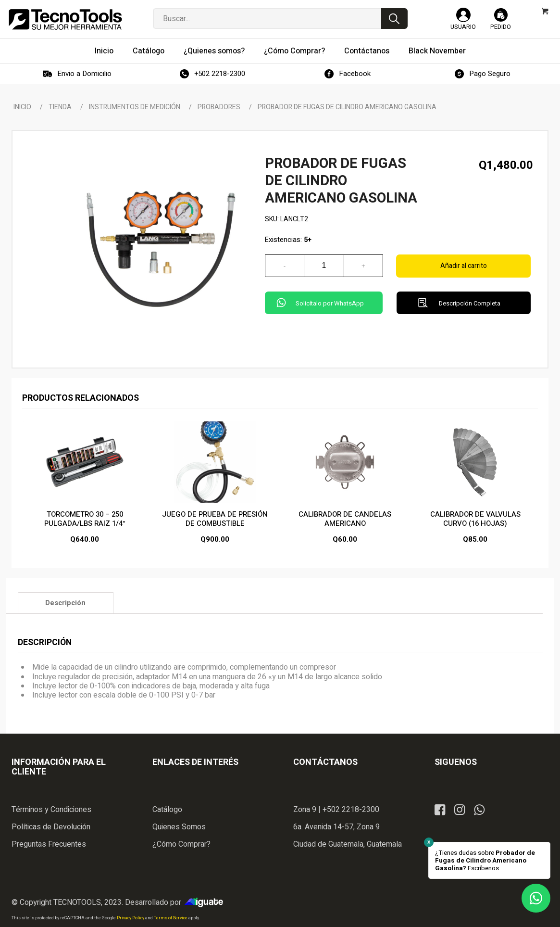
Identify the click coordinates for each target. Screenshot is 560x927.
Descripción (65, 603)
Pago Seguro (490, 74)
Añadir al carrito (463, 266)
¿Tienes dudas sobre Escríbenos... (485, 861)
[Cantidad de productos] (324, 266)
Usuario (463, 27)
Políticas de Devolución (51, 827)
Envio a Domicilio (84, 74)
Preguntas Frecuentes (49, 844)
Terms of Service (171, 918)
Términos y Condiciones (51, 810)
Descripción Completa (470, 303)
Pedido (501, 27)
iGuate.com (206, 902)
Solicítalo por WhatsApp (330, 303)
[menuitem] (104, 51)
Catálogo (167, 810)
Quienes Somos (179, 827)
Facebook (355, 74)
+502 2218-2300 (220, 74)
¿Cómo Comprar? (181, 844)
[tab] (66, 603)
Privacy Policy (131, 918)
